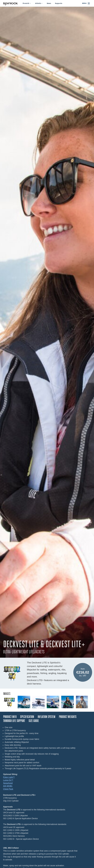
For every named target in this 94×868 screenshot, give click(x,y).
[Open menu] (86, 3)
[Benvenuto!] (10, 3)
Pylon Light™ (9, 777)
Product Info (10, 717)
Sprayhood (8, 783)
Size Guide (34, 721)
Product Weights (68, 717)
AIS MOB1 (8, 786)
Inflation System (46, 717)
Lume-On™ (8, 780)
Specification (27, 717)
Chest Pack (8, 789)
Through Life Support (14, 721)
